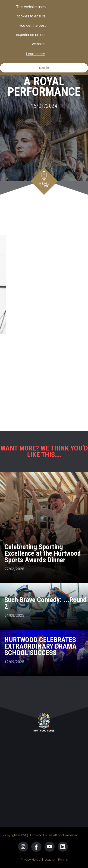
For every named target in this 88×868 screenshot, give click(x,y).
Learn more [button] (35, 54)
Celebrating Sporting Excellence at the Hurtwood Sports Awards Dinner (43, 553)
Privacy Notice (30, 860)
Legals (49, 860)
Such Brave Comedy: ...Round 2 (46, 603)
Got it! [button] (44, 68)
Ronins (63, 860)
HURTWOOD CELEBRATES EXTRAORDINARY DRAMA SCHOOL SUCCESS (41, 646)
